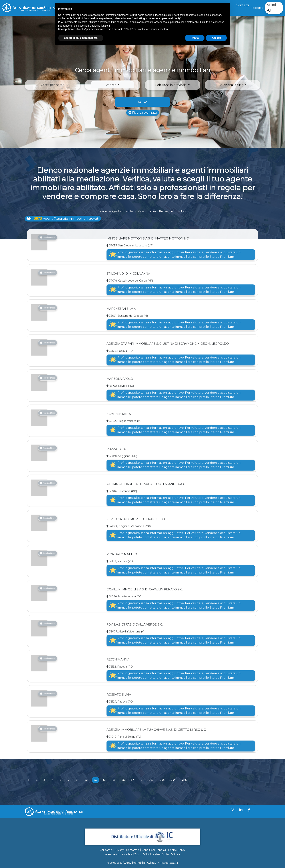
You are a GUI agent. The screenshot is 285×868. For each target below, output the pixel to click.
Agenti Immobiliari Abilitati (139, 863)
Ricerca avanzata (143, 113)
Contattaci (133, 850)
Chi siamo (106, 850)
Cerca (143, 102)
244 (173, 780)
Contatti (242, 5)
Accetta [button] (216, 38)
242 (151, 780)
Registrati (257, 8)
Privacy (119, 850)
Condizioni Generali (154, 850)
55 (114, 780)
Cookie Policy (177, 850)
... (68, 780)
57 (133, 780)
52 (86, 780)
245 (184, 780)
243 (162, 780)
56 (123, 780)
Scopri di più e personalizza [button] (81, 38)
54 (105, 780)
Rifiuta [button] (195, 38)
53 (97, 780)
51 (77, 780)
